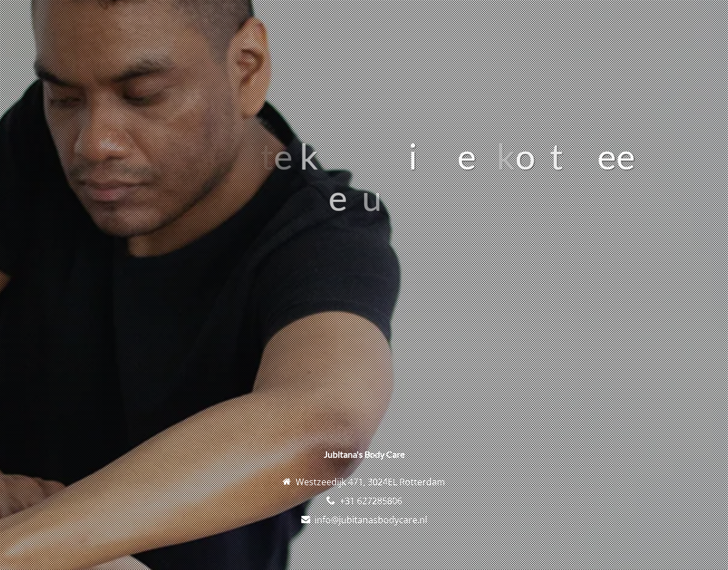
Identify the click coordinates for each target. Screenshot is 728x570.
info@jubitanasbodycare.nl (371, 520)
